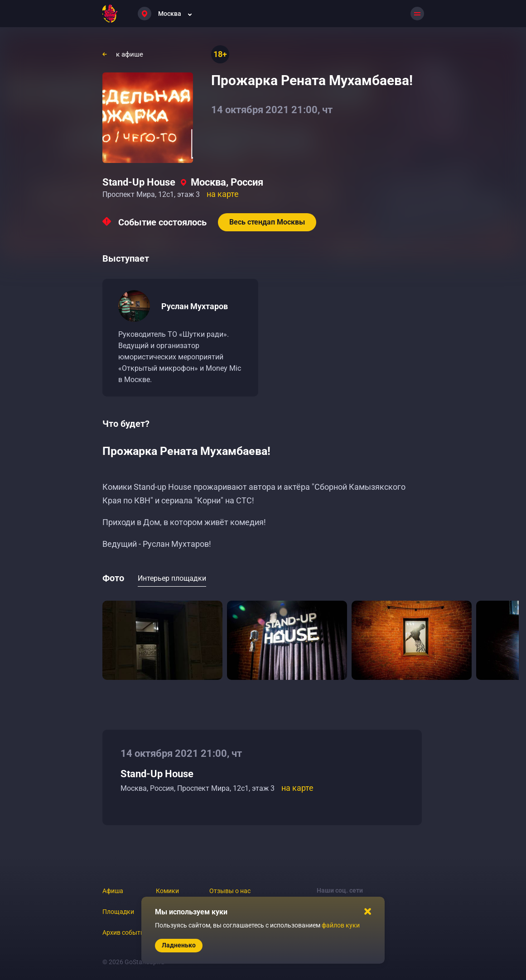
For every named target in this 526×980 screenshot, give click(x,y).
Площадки (118, 912)
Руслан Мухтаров (195, 306)
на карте (223, 194)
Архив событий (125, 932)
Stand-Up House (139, 182)
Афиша (113, 891)
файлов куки (341, 925)
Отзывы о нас (230, 891)
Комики (167, 891)
